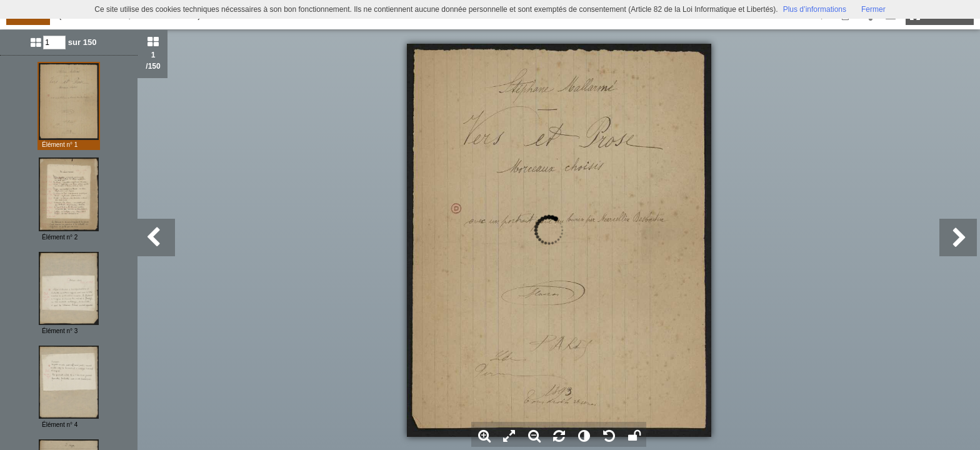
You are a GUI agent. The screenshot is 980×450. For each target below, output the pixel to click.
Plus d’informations (815, 9)
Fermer (873, 9)
